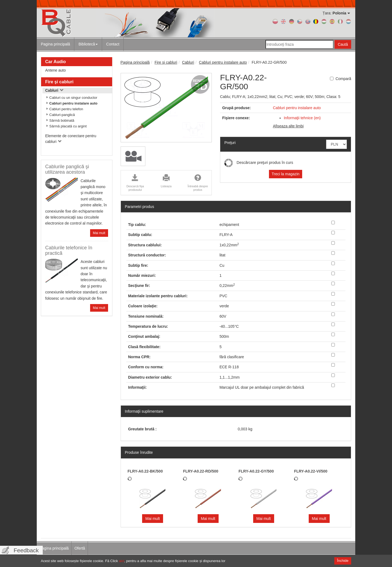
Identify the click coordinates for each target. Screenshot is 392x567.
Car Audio (56, 62)
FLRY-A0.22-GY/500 (256, 471)
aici (122, 561)
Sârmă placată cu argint (68, 126)
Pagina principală (55, 44)
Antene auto (56, 70)
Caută (343, 44)
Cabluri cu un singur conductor (73, 98)
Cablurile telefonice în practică (69, 250)
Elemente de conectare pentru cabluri (71, 139)
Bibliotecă (88, 44)
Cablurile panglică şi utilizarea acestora (67, 169)
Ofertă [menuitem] (80, 548)
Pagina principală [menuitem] (54, 548)
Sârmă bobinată (62, 120)
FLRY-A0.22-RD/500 (200, 471)
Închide (343, 561)
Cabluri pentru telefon (66, 109)
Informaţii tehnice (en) (302, 118)
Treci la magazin (286, 174)
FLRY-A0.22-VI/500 (311, 471)
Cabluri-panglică (62, 115)
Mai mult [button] (153, 519)
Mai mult (99, 233)
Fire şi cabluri (59, 82)
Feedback (26, 550)
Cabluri (54, 90)
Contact (113, 44)
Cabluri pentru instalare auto (73, 103)
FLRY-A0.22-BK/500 (145, 471)
